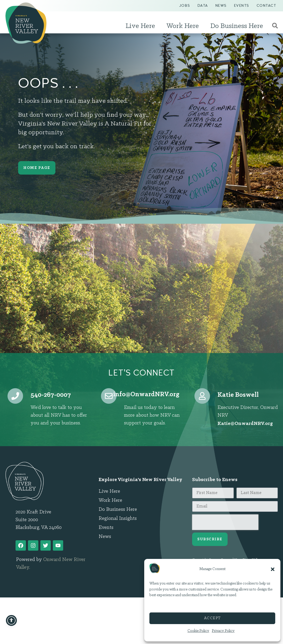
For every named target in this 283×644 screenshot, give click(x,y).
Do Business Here (238, 26)
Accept (212, 618)
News (221, 6)
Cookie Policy (198, 631)
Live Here (142, 26)
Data (203, 6)
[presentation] (225, 522)
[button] (273, 569)
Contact (266, 6)
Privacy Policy (223, 631)
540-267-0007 (51, 395)
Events (242, 6)
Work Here (184, 26)
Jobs (185, 6)
